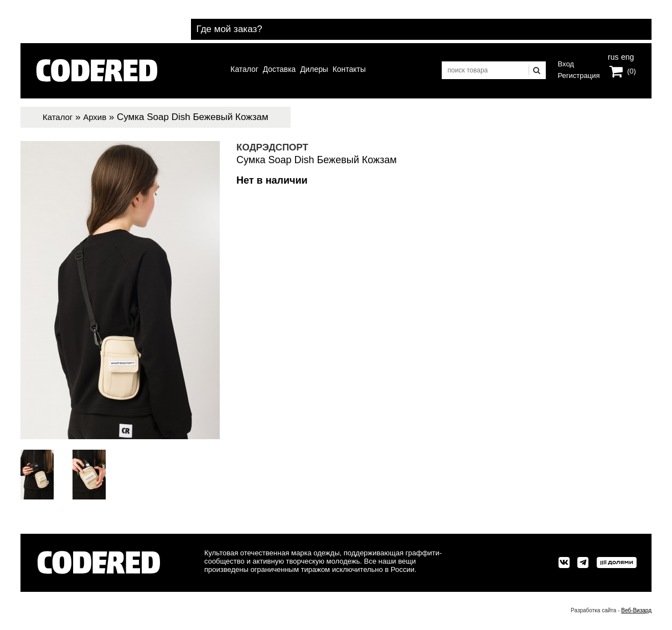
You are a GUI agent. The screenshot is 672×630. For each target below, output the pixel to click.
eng (627, 59)
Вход (566, 64)
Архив (101, 117)
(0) (632, 74)
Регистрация (579, 76)
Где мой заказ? (599, 21)
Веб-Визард (636, 610)
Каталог (231, 70)
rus (613, 59)
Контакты (363, 70)
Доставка (274, 70)
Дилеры (318, 70)
